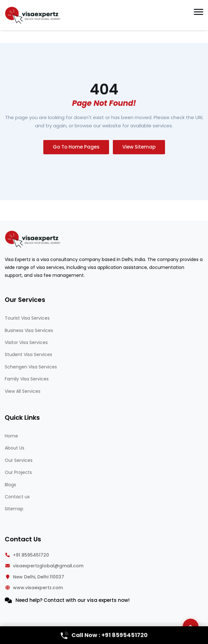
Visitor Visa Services (26, 342)
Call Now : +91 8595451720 (104, 635)
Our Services (19, 460)
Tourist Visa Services (27, 318)
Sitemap (14, 509)
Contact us (17, 497)
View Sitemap (139, 147)
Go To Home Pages (76, 147)
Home (11, 436)
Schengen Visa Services (31, 367)
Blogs (10, 485)
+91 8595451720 (31, 555)
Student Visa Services (28, 354)
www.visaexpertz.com (38, 588)
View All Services (23, 391)
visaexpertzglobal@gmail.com (48, 566)
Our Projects (18, 472)
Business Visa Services (29, 330)
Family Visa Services (27, 379)
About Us (15, 448)
